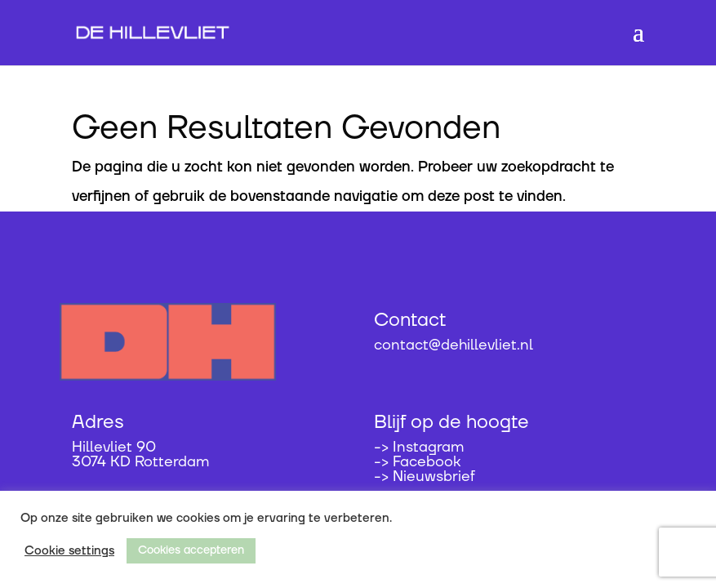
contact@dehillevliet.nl (454, 345)
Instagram (428, 447)
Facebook (427, 462)
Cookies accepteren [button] (191, 550)
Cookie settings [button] (69, 551)
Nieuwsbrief (434, 477)
